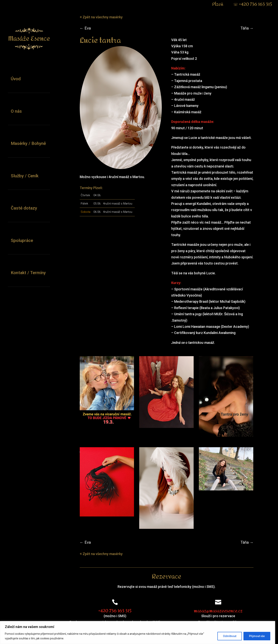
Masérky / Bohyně (28, 143)
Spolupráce (22, 240)
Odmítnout (233, 636)
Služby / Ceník (25, 176)
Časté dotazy (24, 208)
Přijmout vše (260, 636)
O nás (16, 111)
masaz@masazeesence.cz (220, 613)
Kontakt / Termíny (28, 273)
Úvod (16, 79)
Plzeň (221, 4)
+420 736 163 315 (256, 4)
